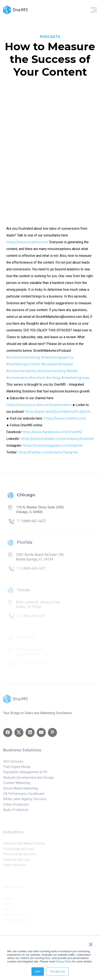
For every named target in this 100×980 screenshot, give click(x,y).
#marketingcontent (23, 364)
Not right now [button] (57, 972)
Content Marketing (17, 785)
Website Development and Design (28, 779)
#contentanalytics (22, 371)
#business (49, 364)
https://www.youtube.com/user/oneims (39, 405)
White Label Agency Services (25, 801)
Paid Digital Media (17, 768)
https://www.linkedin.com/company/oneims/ (57, 439)
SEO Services (13, 763)
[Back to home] (16, 10)
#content (37, 378)
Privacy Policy (64, 962)
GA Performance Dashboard (24, 795)
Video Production (16, 806)
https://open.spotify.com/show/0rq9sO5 (57, 412)
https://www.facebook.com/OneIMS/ (52, 432)
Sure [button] (38, 972)
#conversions (17, 378)
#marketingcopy (75, 378)
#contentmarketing (23, 357)
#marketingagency (57, 357)
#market (66, 364)
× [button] (91, 944)
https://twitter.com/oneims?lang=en (48, 452)
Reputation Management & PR (25, 774)
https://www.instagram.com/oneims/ (52, 446)
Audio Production (16, 811)
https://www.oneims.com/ (27, 242)
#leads (72, 371)
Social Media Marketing (21, 790)
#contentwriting (52, 371)
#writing (53, 378)
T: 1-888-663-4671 (31, 523)
